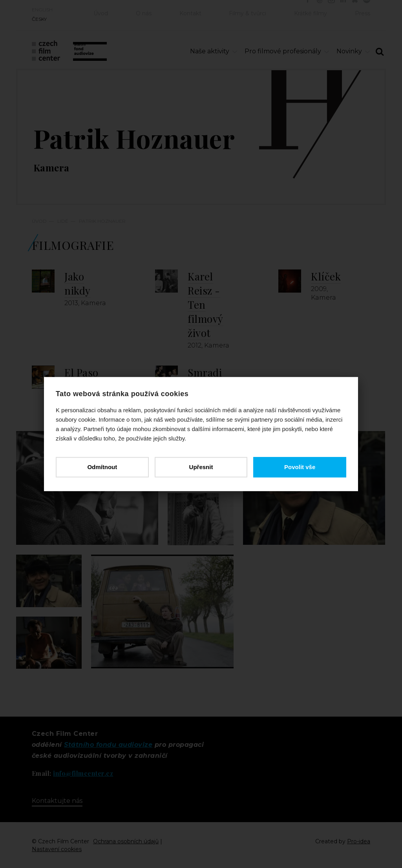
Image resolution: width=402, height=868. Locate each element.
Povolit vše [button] (300, 467)
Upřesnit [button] (201, 467)
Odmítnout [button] (102, 467)
